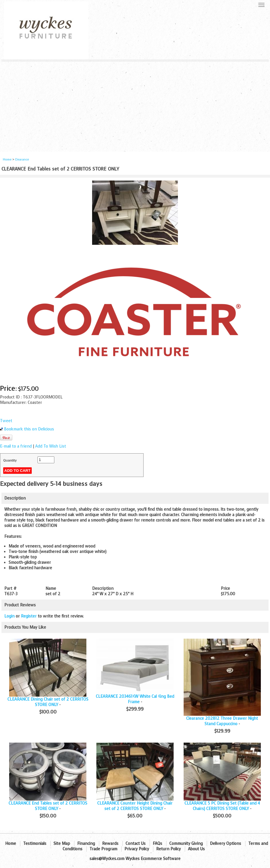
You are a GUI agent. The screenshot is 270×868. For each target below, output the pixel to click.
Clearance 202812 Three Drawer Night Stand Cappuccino (222, 721)
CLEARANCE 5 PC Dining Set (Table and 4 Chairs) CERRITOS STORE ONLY (222, 806)
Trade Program (103, 849)
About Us (196, 849)
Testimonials (35, 844)
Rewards (110, 844)
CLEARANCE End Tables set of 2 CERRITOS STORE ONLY (48, 806)
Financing (86, 844)
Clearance (22, 160)
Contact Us (136, 844)
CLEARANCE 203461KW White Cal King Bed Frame (135, 699)
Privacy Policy (137, 849)
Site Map (62, 844)
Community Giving (186, 844)
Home (7, 160)
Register (29, 616)
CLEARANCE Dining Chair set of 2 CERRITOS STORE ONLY (48, 702)
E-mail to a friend (16, 446)
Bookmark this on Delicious (29, 429)
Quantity (10, 460)
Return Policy (168, 849)
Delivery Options (226, 844)
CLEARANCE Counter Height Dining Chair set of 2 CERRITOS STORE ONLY (135, 806)
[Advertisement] (135, 105)
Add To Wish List (51, 446)
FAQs (157, 844)
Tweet (6, 421)
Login (9, 616)
